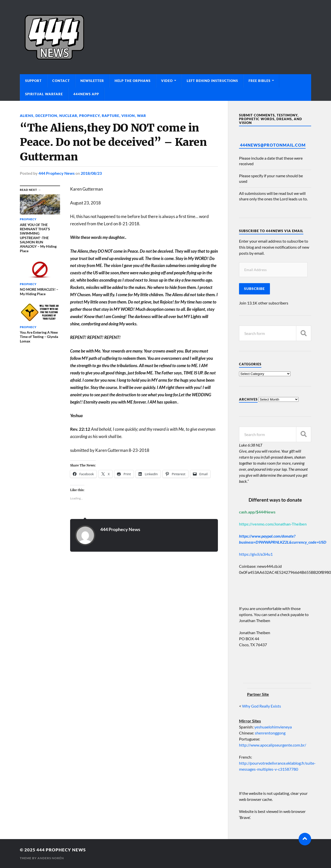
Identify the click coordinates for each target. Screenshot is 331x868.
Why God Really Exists (262, 706)
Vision (128, 116)
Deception (46, 116)
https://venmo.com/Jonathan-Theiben (273, 524)
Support (33, 81)
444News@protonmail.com (273, 145)
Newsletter (92, 81)
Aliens (27, 116)
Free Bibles (259, 81)
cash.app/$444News (257, 512)
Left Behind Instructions (212, 81)
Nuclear (68, 116)
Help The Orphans (133, 81)
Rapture (111, 116)
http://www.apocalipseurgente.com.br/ (273, 745)
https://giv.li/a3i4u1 (256, 554)
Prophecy (89, 116)
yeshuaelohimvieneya (273, 727)
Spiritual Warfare (44, 94)
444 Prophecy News (57, 173)
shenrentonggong (270, 733)
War (141, 116)
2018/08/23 (91, 173)
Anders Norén (51, 858)
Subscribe (254, 289)
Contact (61, 81)
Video (167, 81)
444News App (86, 94)
